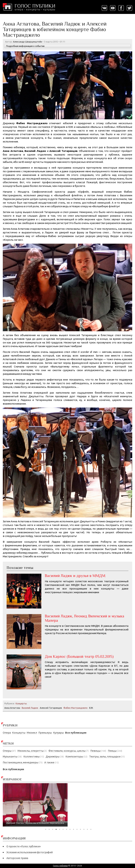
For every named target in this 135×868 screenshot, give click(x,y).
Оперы (7, 751)
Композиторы (74, 756)
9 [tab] (73, 829)
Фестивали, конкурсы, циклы (67, 751)
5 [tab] (60, 829)
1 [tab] (46, 829)
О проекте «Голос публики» (24, 846)
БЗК (91, 708)
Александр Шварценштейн (28, 42)
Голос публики (60, 866)
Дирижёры (53, 756)
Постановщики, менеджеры (21, 762)
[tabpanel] (35, 805)
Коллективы (32, 756)
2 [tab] (49, 829)
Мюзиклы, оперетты (31, 751)
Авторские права (17, 858)
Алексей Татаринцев (51, 708)
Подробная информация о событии (25, 46)
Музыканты (10, 756)
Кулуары (58, 733)
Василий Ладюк (30, 708)
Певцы (112, 751)
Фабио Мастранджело (75, 708)
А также (49, 762)
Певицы (95, 751)
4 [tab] (56, 829)
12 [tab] (84, 829)
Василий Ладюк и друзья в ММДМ (75, 576)
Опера (7, 733)
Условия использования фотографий (30, 852)
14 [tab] (91, 829)
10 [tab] (77, 829)
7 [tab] (67, 829)
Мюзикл (32, 733)
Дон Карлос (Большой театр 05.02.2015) (79, 656)
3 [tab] (53, 829)
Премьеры (45, 733)
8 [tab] (70, 829)
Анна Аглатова (12, 708)
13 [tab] (87, 829)
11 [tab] (80, 829)
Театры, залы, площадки (105, 756)
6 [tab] (63, 829)
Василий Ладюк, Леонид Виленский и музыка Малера (85, 618)
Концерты (19, 733)
